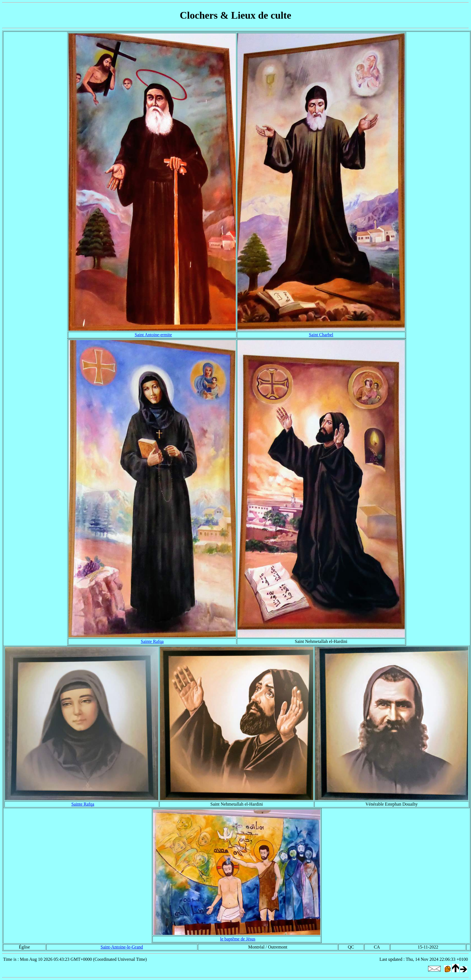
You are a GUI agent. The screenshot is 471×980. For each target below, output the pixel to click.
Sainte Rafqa (152, 641)
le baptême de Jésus (238, 939)
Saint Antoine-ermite (153, 335)
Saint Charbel (321, 335)
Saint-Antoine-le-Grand (122, 947)
